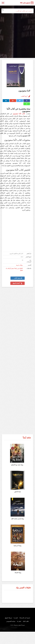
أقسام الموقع (17, 283)
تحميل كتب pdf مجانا (25, 618)
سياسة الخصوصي (11, 621)
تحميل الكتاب (18, 278)
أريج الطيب (24, 96)
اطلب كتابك (26, 621)
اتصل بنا (16, 618)
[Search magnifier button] (3, 10)
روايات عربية (19, 265)
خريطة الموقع (8, 618)
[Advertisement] (17, 31)
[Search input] (18, 11)
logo (27, 3)
